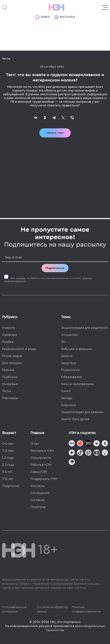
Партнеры (10, 398)
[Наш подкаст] (72, 462)
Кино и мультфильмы (78, 384)
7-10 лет (8, 479)
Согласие (38, 500)
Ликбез (8, 342)
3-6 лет (7, 472)
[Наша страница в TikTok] (80, 453)
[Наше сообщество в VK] (97, 444)
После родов (12, 356)
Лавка (42, 17)
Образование (72, 377)
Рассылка (65, 17)
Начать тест (55, 133)
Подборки (10, 377)
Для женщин (12, 363)
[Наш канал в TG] (72, 444)
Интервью (10, 384)
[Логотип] (56, 7)
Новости (9, 328)
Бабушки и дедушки (77, 349)
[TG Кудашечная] (80, 444)
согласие (21, 278)
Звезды (67, 398)
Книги (66, 391)
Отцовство (69, 335)
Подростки (11, 486)
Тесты (6, 391)
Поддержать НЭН (44, 479)
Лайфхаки (10, 335)
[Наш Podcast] (105, 453)
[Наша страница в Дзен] (72, 453)
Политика (38, 507)
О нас (35, 444)
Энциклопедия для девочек (82, 412)
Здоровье (69, 363)
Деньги (67, 356)
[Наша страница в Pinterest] (88, 453)
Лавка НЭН (39, 472)
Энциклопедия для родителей (85, 328)
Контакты (38, 486)
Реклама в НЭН (42, 451)
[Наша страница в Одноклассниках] (105, 444)
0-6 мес (8, 444)
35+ (64, 342)
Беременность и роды (19, 349)
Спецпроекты (41, 458)
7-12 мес (8, 451)
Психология (70, 370)
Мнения (8, 370)
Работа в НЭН (41, 465)
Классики (69, 405)
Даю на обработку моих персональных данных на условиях (48, 280)
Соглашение (40, 493)
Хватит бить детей (75, 419)
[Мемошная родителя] (88, 444)
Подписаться (55, 268)
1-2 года (8, 458)
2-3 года (8, 465)
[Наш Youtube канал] (97, 453)
